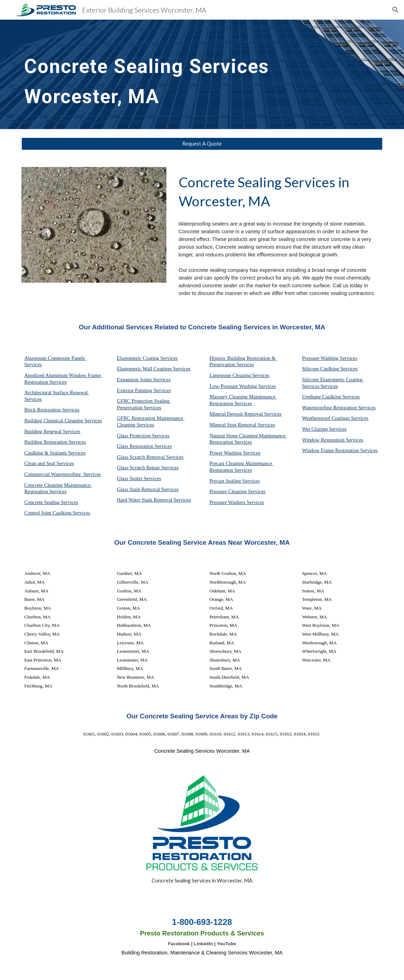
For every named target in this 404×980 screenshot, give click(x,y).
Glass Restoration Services (144, 446)
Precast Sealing (226, 481)
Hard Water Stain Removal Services (154, 500)
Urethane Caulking (322, 397)
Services (261, 375)
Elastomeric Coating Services (147, 358)
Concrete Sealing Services (51, 502)
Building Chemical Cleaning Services (63, 421)
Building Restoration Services (55, 442)
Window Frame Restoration (331, 450)
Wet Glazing (315, 429)
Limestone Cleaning (230, 375)
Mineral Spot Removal (234, 425)
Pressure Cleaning (229, 491)
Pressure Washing (321, 358)
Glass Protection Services (143, 436)
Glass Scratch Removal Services (150, 457)
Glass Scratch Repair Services (148, 468)
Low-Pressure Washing (234, 386)
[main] (171, 74)
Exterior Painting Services (144, 390)
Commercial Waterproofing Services (62, 474)
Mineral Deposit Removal (237, 414)
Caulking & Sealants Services (55, 453)
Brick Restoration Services (52, 410)
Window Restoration (324, 440)
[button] (396, 10)
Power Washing (226, 453)
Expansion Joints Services (144, 380)
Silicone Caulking (321, 369)
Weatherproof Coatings (326, 418)
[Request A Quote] (202, 144)
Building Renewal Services (52, 431)
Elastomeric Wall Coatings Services (154, 369)
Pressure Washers (228, 502)
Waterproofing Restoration (330, 408)
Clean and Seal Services (49, 463)
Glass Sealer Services (139, 478)
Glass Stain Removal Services (148, 489)
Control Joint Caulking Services (57, 513)
